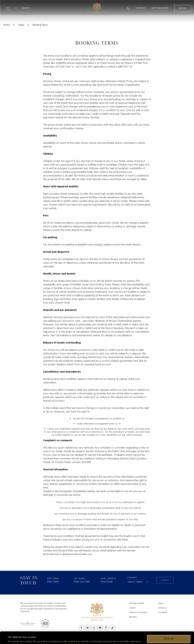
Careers (132, 608)
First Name (53, 579)
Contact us (162, 608)
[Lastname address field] (87, 582)
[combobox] (138, 582)
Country (138, 581)
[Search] (33, 8)
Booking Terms (40, 25)
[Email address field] (114, 582)
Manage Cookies (137, 603)
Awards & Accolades (138, 613)
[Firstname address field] (61, 582)
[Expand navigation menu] (8, 7)
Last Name (79, 579)
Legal (161, 603)
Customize (169, 636)
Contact (141, 8)
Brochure (133, 617)
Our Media (163, 613)
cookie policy (74, 633)
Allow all (169, 627)
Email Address (108, 579)
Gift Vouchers (160, 8)
